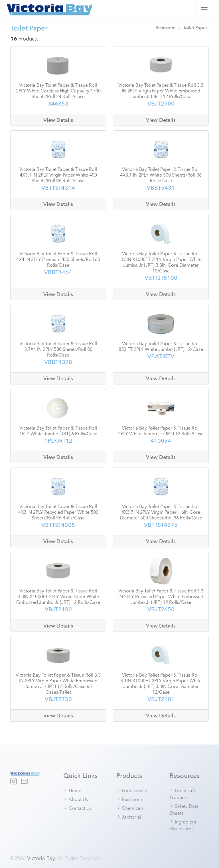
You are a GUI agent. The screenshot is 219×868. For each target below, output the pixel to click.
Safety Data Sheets (184, 809)
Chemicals (130, 808)
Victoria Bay (41, 858)
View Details (58, 120)
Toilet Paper (195, 27)
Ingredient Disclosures (183, 825)
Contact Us (78, 808)
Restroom (166, 27)
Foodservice (132, 790)
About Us (76, 799)
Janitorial (129, 817)
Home (72, 790)
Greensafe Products (183, 794)
